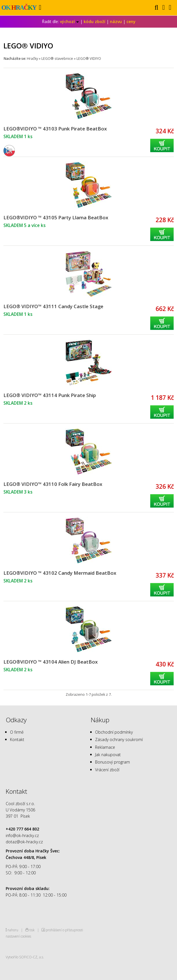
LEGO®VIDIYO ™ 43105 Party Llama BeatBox (56, 217)
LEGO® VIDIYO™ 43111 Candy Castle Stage (53, 306)
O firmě (17, 732)
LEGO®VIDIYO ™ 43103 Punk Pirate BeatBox (55, 129)
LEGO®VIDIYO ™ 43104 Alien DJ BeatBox (51, 662)
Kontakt (17, 739)
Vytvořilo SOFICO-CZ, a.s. (25, 957)
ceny (131, 22)
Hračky (32, 59)
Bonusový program (112, 762)
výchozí (70, 22)
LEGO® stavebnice (57, 59)
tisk (32, 930)
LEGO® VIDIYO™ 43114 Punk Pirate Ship (50, 395)
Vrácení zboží (107, 770)
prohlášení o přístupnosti (64, 930)
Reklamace (105, 747)
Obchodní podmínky (114, 732)
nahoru (13, 930)
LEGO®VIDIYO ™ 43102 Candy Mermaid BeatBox (60, 573)
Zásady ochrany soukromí (119, 739)
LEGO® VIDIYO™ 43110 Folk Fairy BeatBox (53, 484)
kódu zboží (94, 22)
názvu (116, 22)
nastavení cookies (18, 936)
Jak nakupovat (108, 755)
